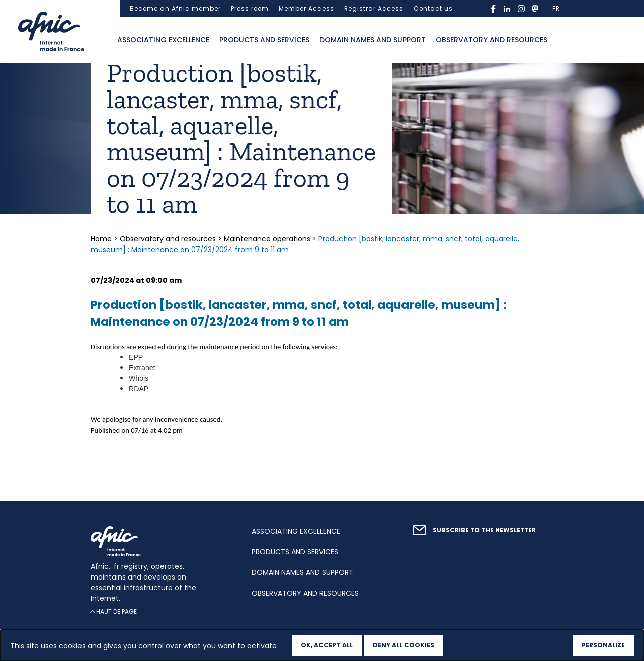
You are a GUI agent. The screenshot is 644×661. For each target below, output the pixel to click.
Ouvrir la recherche (562, 40)
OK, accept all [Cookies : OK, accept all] (327, 645)
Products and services (264, 40)
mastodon (535, 9)
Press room (250, 9)
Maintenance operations (267, 239)
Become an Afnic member (175, 9)
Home (102, 239)
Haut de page (116, 611)
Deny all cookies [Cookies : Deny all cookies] (404, 645)
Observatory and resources (492, 40)
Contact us (433, 9)
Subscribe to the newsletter (484, 530)
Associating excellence (163, 40)
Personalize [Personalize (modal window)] (603, 645)
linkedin (507, 9)
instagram (521, 9)
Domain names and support (373, 40)
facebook (493, 9)
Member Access (306, 9)
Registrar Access (374, 9)
